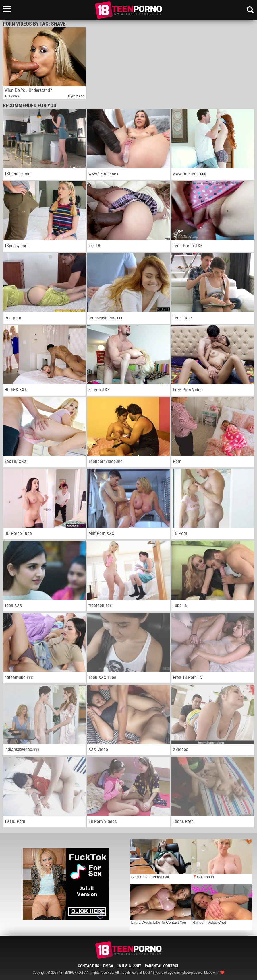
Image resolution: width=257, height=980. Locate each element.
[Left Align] (8, 9)
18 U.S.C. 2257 (129, 966)
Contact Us (89, 966)
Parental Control (162, 966)
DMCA (108, 966)
